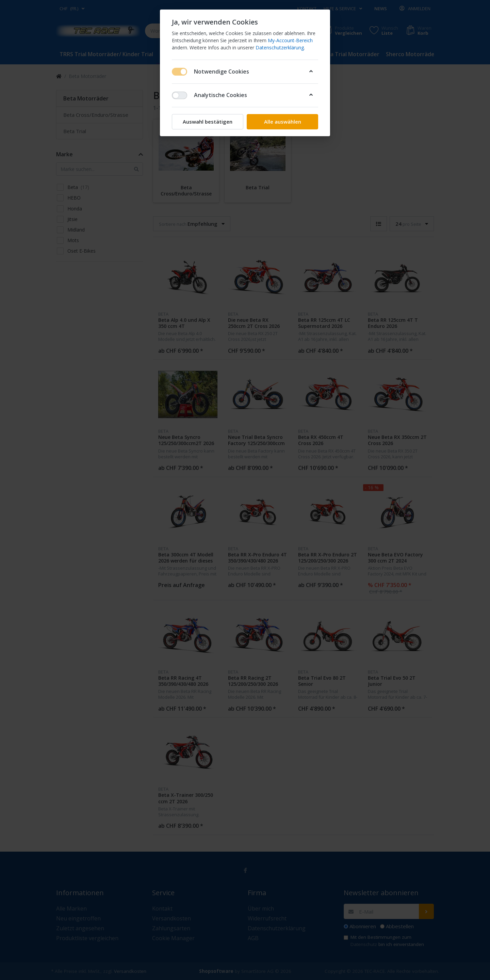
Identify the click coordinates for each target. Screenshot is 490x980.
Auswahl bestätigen (208, 122)
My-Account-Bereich (290, 40)
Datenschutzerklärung (280, 48)
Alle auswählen (283, 122)
